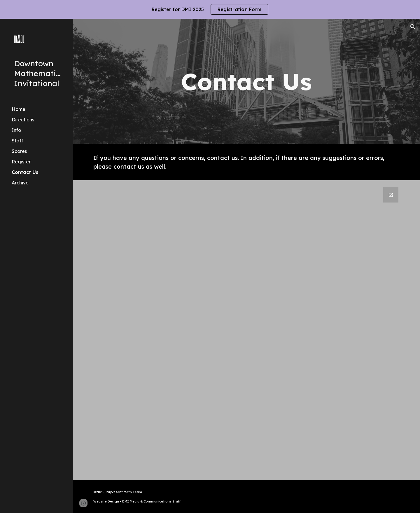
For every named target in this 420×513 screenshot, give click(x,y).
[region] (210, 9)
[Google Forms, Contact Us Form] (247, 330)
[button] (413, 27)
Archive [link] (20, 183)
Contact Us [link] (25, 172)
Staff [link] (17, 141)
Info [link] (16, 130)
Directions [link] (23, 120)
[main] (246, 81)
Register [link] (21, 162)
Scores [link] (19, 151)
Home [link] (19, 109)
